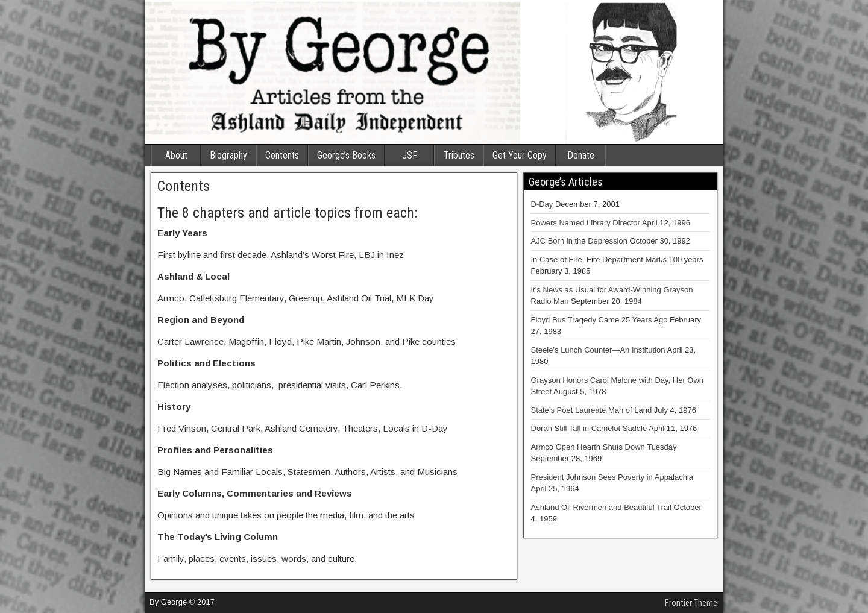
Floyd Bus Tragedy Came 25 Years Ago (599, 320)
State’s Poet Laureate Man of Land (592, 410)
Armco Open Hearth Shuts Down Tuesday (604, 447)
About (176, 155)
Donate (581, 155)
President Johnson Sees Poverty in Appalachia (612, 477)
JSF (410, 155)
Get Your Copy (520, 155)
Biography (228, 155)
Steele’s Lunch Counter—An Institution (598, 350)
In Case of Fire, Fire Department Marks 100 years (617, 259)
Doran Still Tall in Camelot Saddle (589, 428)
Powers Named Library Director (586, 223)
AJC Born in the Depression (579, 241)
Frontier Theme (691, 603)
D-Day (542, 204)
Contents (282, 155)
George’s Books (346, 155)
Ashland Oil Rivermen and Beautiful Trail (601, 507)
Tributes (459, 155)
